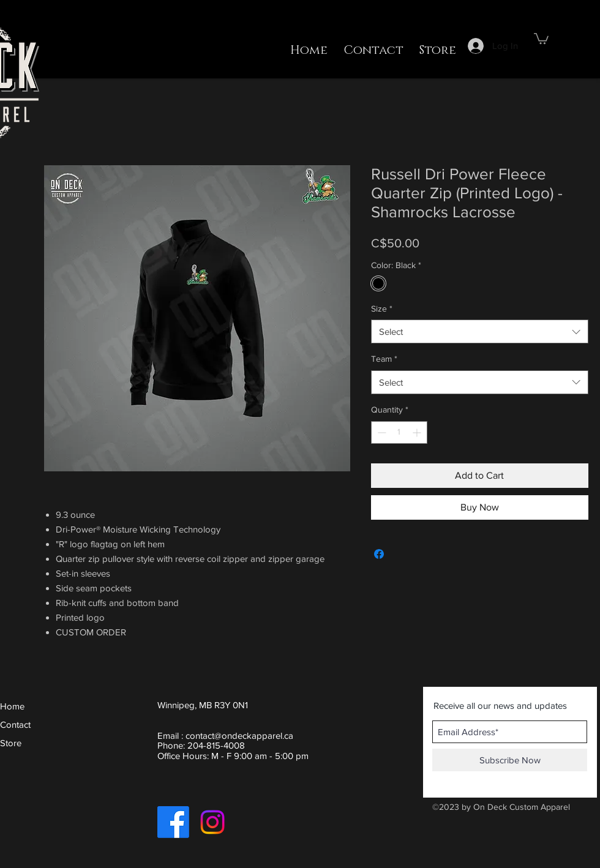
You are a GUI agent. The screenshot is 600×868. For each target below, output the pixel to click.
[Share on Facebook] (379, 554)
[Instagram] (212, 822)
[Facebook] (173, 822)
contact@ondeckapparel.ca (239, 735)
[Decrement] (381, 432)
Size (382, 309)
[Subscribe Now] (510, 760)
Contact (15, 724)
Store (11, 743)
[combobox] (480, 331)
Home (12, 706)
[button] (541, 38)
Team (384, 359)
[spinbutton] (399, 432)
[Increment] (418, 432)
